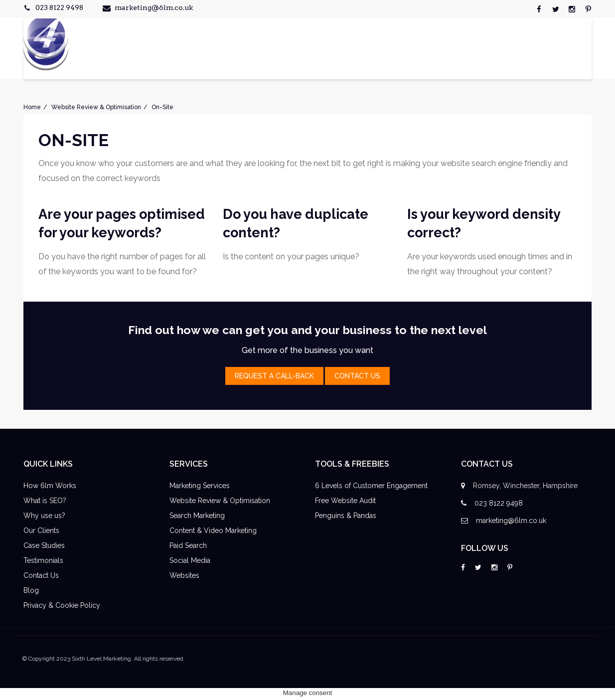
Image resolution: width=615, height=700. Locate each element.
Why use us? (44, 516)
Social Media (190, 560)
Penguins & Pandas (346, 516)
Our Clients (41, 530)
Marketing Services (200, 486)
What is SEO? (45, 501)
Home (32, 107)
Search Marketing (197, 516)
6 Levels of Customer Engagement (371, 486)
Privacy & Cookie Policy (62, 605)
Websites (184, 575)
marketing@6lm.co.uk (154, 7)
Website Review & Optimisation (96, 107)
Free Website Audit (345, 501)
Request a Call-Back (274, 376)
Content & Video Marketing (213, 530)
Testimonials (43, 560)
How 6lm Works (50, 486)
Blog (31, 590)
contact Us (357, 376)
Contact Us (41, 575)
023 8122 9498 (59, 7)
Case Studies (44, 545)
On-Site (162, 107)
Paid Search (188, 545)
